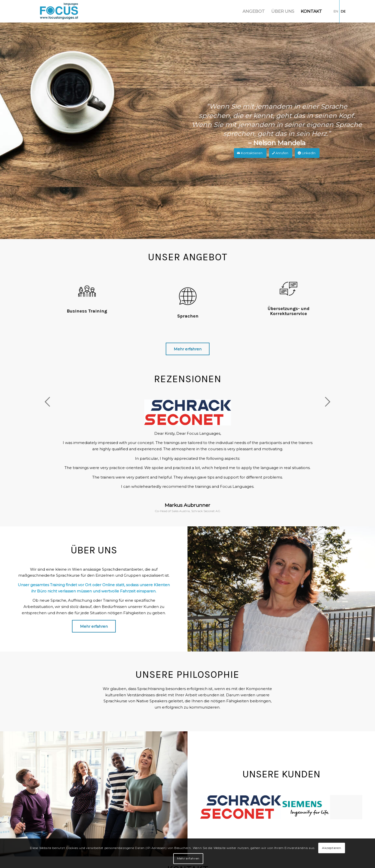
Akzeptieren (332, 848)
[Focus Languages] (59, 11)
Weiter (327, 402)
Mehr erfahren (188, 858)
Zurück (47, 402)
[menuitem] (254, 11)
